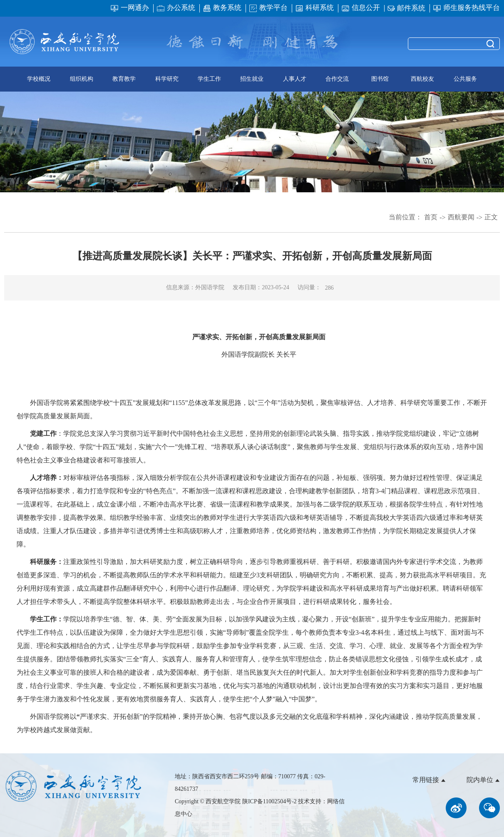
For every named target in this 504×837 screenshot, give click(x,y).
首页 (431, 217)
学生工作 (209, 79)
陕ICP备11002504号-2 (270, 801)
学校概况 (39, 79)
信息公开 (361, 8)
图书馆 (380, 79)
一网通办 (130, 8)
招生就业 (252, 79)
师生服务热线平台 (466, 8)
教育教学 (124, 79)
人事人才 (295, 79)
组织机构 (82, 79)
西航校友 (422, 79)
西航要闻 (461, 217)
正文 (491, 217)
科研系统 (314, 8)
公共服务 (465, 79)
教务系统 (222, 8)
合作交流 (337, 79)
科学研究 (167, 79)
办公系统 (176, 8)
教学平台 (268, 8)
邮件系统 (406, 9)
